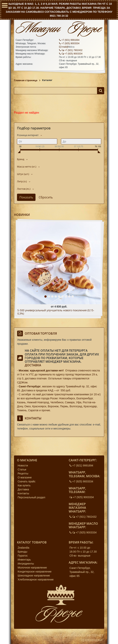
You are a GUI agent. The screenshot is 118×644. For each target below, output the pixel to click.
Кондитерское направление (35, 572)
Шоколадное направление (34, 576)
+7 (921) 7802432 (71, 50)
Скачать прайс (27, 481)
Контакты (23, 493)
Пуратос (23, 556)
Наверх (22, 636)
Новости (23, 466)
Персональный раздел (32, 497)
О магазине (25, 477)
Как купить (24, 485)
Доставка (33, 365)
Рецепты (23, 473)
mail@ (64, 47)
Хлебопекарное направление (36, 580)
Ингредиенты (26, 564)
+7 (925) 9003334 (69, 43)
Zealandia (24, 548)
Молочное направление (32, 568)
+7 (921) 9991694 (69, 40)
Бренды (23, 552)
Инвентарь (24, 560)
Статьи (22, 469)
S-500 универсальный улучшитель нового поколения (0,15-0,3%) (56, 312)
